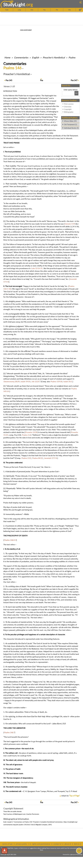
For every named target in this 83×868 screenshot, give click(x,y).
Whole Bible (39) (70, 121)
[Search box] (68, 93)
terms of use (7, 844)
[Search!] (76, 93)
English (35, 57)
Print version (69, 104)
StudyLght (14, 5)
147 (74, 80)
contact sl (57, 844)
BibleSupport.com (20, 814)
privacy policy (21, 844)
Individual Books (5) (71, 128)
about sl (68, 844)
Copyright (68, 109)
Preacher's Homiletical (54, 57)
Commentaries (21, 57)
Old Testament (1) (70, 124)
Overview (68, 107)
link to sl (77, 844)
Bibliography (69, 112)
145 (9, 80)
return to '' (70, 796)
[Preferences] (80, 10)
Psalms (72, 57)
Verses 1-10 (9, 86)
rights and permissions (41, 844)
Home (7, 57)
